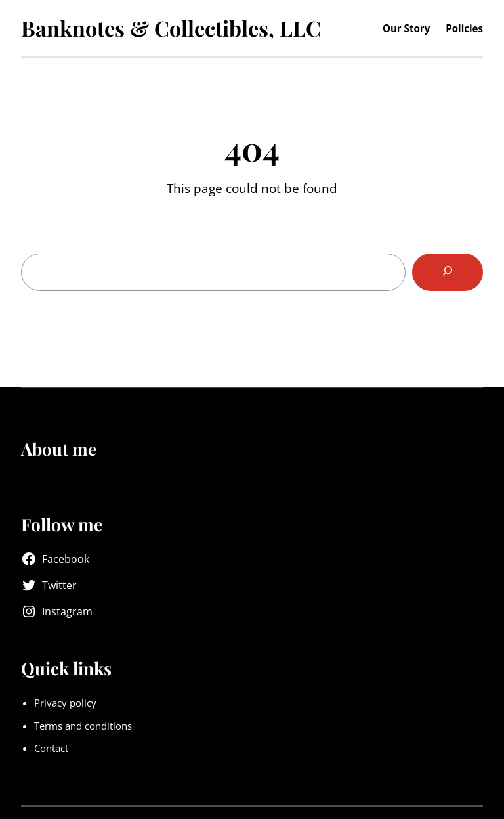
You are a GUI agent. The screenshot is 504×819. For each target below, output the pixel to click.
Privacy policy (65, 703)
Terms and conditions (83, 726)
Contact (51, 748)
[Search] (448, 272)
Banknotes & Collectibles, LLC (171, 28)
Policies (464, 28)
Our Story (406, 28)
